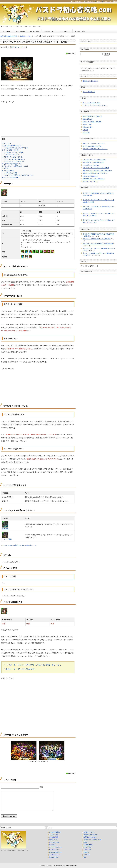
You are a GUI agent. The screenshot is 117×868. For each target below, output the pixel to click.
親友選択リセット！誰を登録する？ (94, 179)
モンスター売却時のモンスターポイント (95, 149)
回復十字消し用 (87, 119)
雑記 (85, 857)
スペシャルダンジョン (56, 852)
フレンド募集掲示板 (89, 92)
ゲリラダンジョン (54, 850)
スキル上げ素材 (11, 173)
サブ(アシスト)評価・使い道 (12, 157)
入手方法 (6, 168)
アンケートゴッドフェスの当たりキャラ (95, 105)
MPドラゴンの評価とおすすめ (92, 146)
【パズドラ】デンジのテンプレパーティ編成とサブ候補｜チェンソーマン (99, 221)
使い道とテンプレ (80, 31)
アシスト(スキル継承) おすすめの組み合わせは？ (20, 545)
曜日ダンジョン (54, 857)
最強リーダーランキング (90, 81)
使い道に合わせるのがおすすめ (16, 148)
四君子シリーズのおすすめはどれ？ (94, 143)
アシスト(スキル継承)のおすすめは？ (15, 166)
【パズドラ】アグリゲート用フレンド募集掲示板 (98, 244)
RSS (116, 1)
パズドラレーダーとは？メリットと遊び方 (96, 168)
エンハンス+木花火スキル (14, 161)
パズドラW (87, 855)
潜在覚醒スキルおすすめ (91, 835)
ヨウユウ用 (86, 133)
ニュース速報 (87, 850)
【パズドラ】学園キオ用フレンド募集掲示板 (96, 239)
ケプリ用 (85, 130)
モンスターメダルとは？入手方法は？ (94, 160)
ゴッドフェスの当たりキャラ (92, 103)
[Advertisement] (38, 118)
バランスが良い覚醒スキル (15, 159)
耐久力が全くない (12, 155)
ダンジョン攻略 (20, 31)
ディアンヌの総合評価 (10, 177)
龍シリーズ (52, 845)
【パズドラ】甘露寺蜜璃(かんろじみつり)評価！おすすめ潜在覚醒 (98, 194)
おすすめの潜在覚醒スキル (12, 164)
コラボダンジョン (54, 842)
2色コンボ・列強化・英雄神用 (92, 122)
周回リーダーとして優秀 (14, 152)
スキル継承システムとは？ (91, 165)
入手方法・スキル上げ (90, 837)
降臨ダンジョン (54, 840)
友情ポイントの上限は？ (90, 181)
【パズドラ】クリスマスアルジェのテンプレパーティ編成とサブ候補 (99, 201)
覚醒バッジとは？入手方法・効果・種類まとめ (97, 171)
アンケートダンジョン (56, 847)
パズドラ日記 (87, 847)
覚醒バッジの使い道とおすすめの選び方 (95, 173)
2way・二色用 (87, 124)
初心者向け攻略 (88, 845)
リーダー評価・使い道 (10, 150)
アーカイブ (84, 266)
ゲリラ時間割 (6, 31)
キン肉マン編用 (87, 127)
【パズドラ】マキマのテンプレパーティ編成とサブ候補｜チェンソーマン (99, 214)
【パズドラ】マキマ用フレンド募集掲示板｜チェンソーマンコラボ (99, 208)
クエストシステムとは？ (90, 176)
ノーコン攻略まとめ (64, 31)
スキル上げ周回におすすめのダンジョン (19, 175)
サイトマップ (107, 1)
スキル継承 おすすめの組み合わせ (93, 162)
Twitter (98, 1)
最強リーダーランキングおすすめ (20, 669)
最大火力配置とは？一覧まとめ (92, 116)
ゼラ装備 (5, 529)
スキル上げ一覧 (49, 31)
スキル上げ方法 (8, 171)
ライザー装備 (7, 539)
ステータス (7, 143)
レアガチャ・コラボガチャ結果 (92, 840)
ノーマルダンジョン (55, 855)
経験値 (85, 842)
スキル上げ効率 (34, 31)
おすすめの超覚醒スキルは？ (13, 146)
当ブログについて (77, 1)
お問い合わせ (89, 1)
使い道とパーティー (19, 47)
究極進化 (86, 852)
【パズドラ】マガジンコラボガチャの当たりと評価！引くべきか (34, 665)
